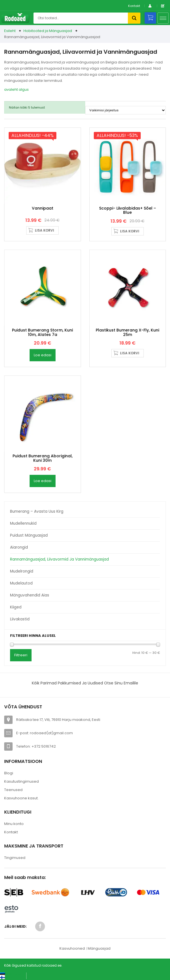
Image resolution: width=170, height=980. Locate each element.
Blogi (9, 773)
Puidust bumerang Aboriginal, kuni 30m (43, 458)
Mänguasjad (99, 948)
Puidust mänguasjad (29, 535)
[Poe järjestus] (125, 110)
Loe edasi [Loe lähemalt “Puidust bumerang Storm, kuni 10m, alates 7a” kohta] (43, 355)
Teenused (13, 790)
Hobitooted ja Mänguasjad (48, 31)
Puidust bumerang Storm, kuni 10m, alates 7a (42, 332)
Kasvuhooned (72, 948)
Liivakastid (20, 619)
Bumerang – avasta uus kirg (37, 511)
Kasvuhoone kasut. (21, 798)
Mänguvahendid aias (30, 595)
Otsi (134, 18)
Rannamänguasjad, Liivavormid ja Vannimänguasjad (59, 559)
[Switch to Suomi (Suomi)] (8, 977)
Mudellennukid (23, 523)
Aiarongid (19, 547)
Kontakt (134, 6)
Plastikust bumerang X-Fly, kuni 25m (127, 332)
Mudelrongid (22, 571)
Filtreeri (21, 655)
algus (24, 89)
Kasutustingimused (21, 781)
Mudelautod (21, 583)
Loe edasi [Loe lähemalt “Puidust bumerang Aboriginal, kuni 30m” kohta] (43, 481)
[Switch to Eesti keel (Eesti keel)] (11, 974)
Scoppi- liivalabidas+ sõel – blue (128, 210)
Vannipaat (43, 208)
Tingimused (15, 858)
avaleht (11, 89)
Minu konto (14, 824)
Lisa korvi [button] (45, 230)
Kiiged (16, 607)
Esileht (10, 31)
